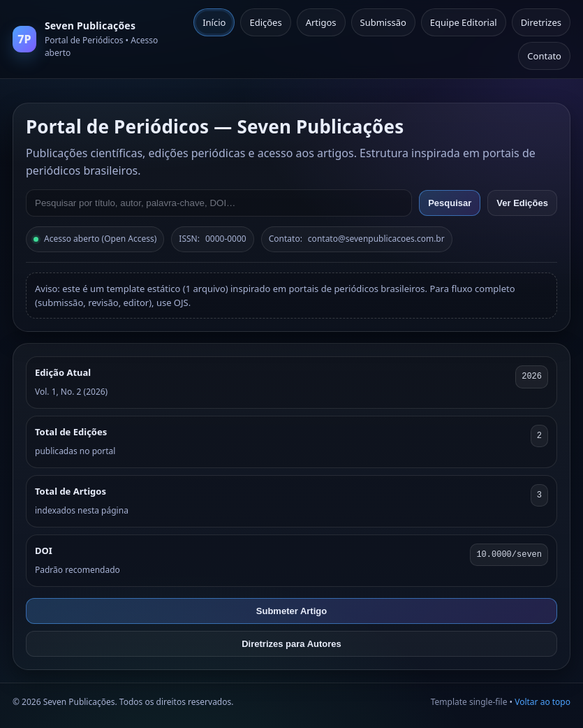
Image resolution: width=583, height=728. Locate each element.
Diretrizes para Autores (291, 644)
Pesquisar (450, 203)
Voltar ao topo (543, 702)
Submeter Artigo (291, 611)
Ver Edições (522, 203)
